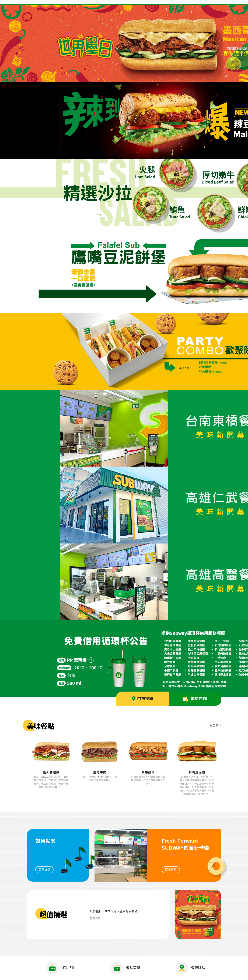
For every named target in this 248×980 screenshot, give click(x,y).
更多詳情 (44, 870)
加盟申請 (195, 699)
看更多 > (215, 726)
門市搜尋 (142, 699)
